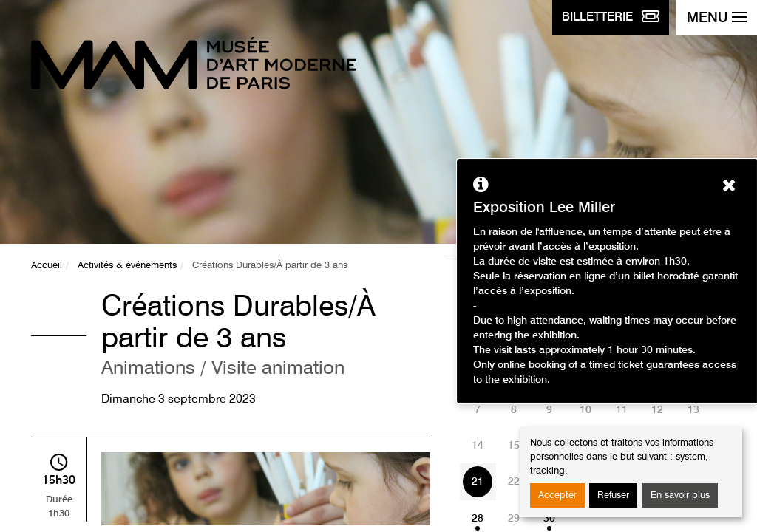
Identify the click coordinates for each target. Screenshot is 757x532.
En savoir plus (680, 495)
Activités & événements (127, 266)
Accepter (557, 495)
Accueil (47, 266)
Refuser (613, 495)
